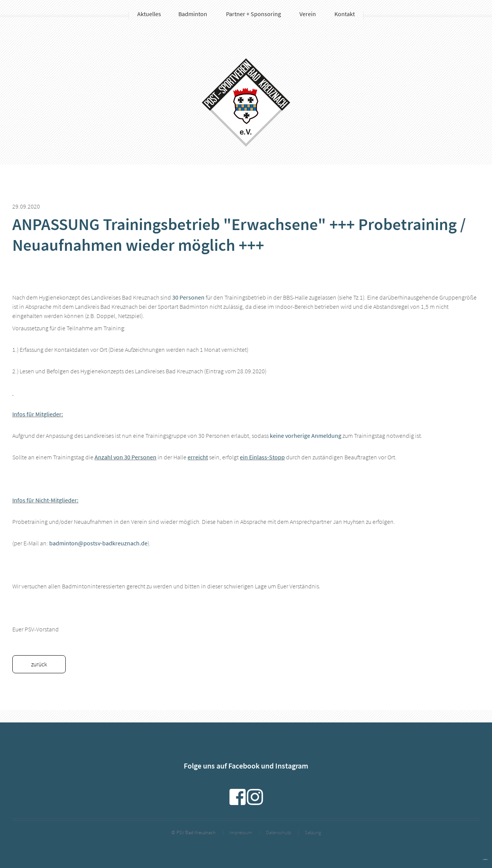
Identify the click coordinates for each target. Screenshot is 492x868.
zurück (39, 664)
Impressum (241, 832)
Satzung (313, 832)
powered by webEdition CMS (485, 859)
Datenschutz (278, 832)
